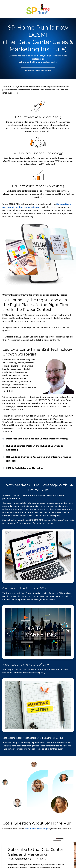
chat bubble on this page (36, 829)
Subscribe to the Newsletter (38, 71)
